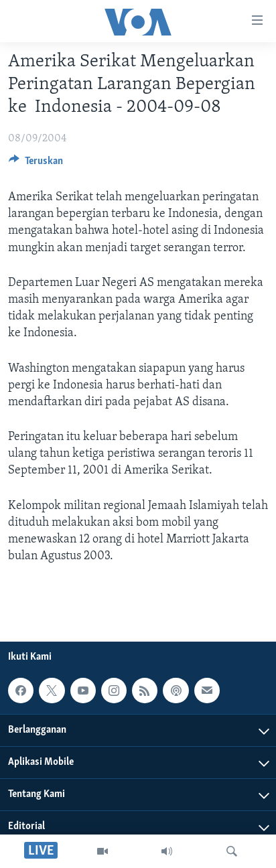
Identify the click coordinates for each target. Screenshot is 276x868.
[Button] (36, 164)
